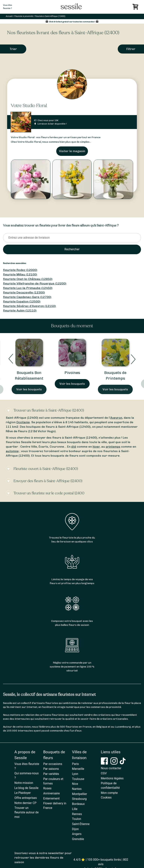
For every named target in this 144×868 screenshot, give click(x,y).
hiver (96, 447)
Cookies (106, 797)
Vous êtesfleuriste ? (7, 7)
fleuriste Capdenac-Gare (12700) (27, 297)
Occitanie (23, 422)
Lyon (75, 774)
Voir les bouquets (29, 389)
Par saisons (51, 769)
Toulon (77, 819)
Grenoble (78, 839)
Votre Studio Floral (29, 106)
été (74, 447)
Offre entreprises (26, 798)
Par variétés (51, 774)
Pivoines (72, 373)
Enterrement (51, 798)
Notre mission (24, 783)
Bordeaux (78, 804)
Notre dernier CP (25, 803)
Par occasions (53, 764)
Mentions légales (112, 778)
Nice (75, 784)
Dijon (75, 829)
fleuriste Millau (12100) (20, 274)
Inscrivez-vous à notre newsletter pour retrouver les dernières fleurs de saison (43, 858)
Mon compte (109, 793)
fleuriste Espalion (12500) (22, 301)
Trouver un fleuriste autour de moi (27, 812)
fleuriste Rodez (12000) (20, 270)
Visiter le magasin (72, 151)
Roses (47, 788)
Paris (75, 764)
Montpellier (79, 794)
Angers (77, 834)
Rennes (77, 814)
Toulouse (78, 779)
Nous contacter (111, 768)
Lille (75, 809)
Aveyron (116, 418)
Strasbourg (79, 799)
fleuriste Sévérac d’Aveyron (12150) (29, 306)
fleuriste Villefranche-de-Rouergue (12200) (35, 283)
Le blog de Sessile (26, 788)
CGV (104, 773)
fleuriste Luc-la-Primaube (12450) (28, 288)
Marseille (78, 769)
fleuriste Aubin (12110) (20, 310)
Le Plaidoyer (23, 793)
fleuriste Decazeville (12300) (24, 292)
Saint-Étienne (81, 824)
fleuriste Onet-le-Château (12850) (28, 279)
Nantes (77, 789)
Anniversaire (51, 793)
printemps (113, 447)
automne (12, 451)
